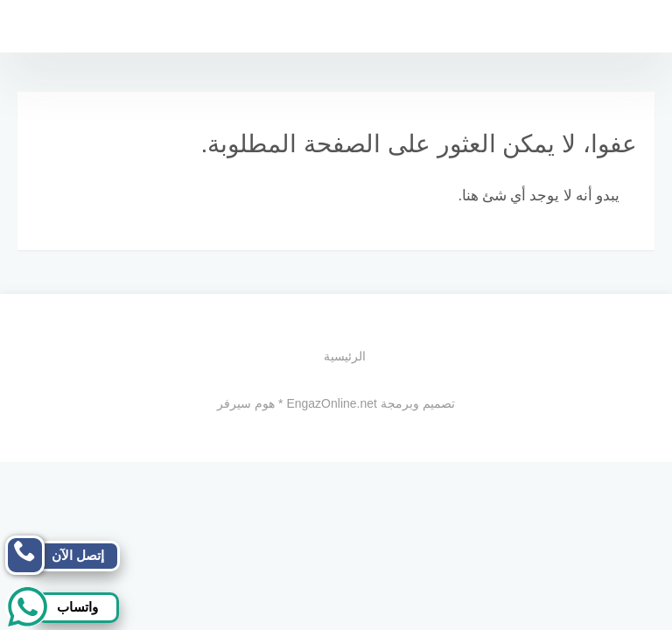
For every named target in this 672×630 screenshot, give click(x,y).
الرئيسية (345, 356)
